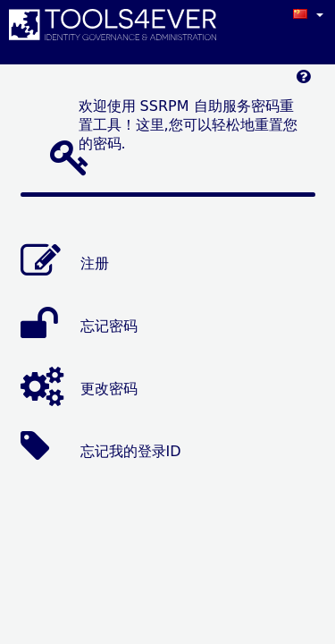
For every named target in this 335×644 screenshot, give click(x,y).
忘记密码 (109, 325)
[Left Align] (303, 81)
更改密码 (109, 388)
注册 (95, 263)
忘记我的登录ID (131, 450)
